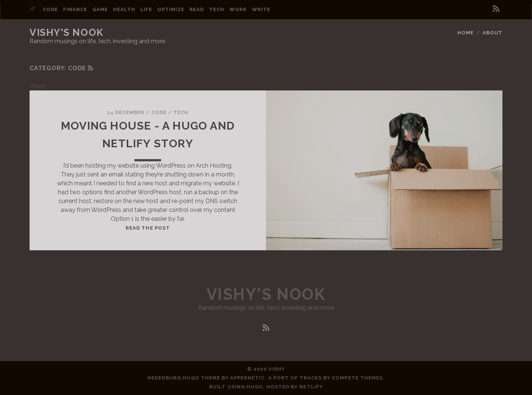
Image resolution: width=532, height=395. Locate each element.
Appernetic (247, 378)
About (492, 33)
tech (217, 9)
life (146, 9)
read (197, 9)
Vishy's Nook (66, 32)
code (50, 9)
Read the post (148, 228)
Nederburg (164, 378)
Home (465, 33)
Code (159, 112)
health (124, 9)
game (100, 9)
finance (75, 9)
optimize (171, 9)
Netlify (311, 387)
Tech (181, 112)
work (238, 9)
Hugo (255, 387)
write (261, 9)
